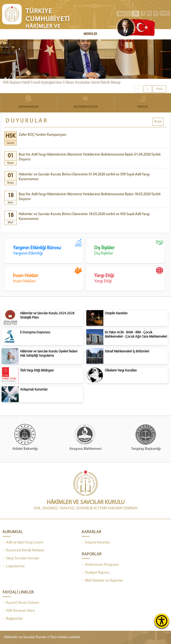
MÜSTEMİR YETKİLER (86, 102)
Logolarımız (14, 566)
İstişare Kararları (96, 543)
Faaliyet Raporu (96, 573)
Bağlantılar (13, 619)
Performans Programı (100, 565)
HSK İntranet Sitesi (19, 611)
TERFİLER (143, 102)
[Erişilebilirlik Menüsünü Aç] (162, 621)
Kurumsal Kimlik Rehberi (23, 551)
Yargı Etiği (129, 275)
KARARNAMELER (29, 102)
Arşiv (160, 89)
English (165, 13)
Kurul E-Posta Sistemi (21, 603)
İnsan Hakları (48, 275)
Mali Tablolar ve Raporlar (103, 581)
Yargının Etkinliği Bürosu (48, 247)
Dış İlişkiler (129, 247)
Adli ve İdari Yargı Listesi (23, 543)
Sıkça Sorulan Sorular (21, 559)
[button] (148, 89)
